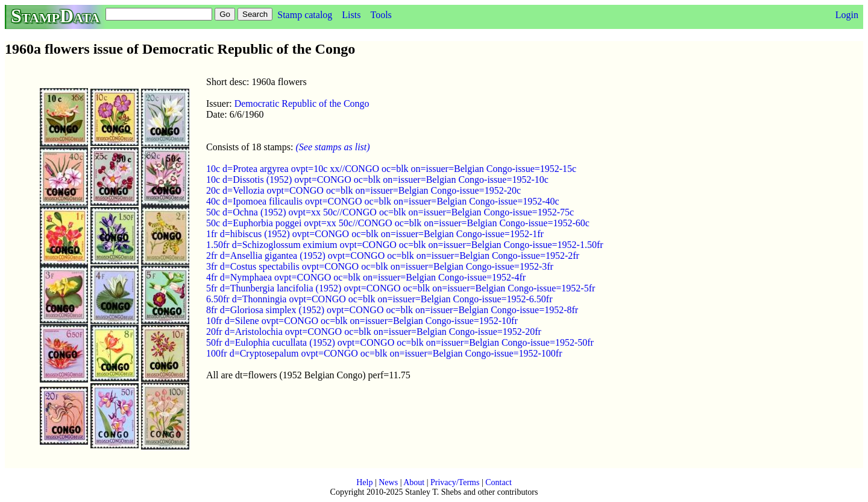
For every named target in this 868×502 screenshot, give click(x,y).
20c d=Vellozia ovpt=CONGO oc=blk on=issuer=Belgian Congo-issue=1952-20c (363, 190)
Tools (381, 15)
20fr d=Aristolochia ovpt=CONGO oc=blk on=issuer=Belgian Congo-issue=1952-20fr (374, 332)
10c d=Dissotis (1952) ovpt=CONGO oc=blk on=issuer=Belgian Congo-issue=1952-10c (377, 180)
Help (364, 482)
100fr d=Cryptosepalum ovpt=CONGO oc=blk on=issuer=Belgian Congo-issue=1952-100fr (384, 353)
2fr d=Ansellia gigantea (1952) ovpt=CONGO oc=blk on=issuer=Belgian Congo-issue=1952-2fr (393, 256)
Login (847, 15)
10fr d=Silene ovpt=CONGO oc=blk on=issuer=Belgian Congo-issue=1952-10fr (362, 321)
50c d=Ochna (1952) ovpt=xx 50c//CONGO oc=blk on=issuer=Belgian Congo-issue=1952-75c (390, 212)
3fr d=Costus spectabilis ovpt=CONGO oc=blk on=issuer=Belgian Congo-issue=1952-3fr (380, 266)
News (388, 482)
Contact (498, 482)
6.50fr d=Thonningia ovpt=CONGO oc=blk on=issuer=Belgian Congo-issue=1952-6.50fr (379, 299)
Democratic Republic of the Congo (302, 103)
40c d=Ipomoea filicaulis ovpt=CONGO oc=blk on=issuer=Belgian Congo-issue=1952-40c (383, 201)
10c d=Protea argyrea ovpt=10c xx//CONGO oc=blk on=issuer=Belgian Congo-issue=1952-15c (391, 169)
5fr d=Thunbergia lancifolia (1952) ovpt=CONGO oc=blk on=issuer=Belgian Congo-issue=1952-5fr (401, 288)
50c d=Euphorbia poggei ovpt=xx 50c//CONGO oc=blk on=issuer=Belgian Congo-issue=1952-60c (398, 223)
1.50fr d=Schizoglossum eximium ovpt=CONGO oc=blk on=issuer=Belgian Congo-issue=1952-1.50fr (405, 245)
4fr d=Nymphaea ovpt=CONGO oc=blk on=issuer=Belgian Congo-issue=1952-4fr (366, 277)
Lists (351, 15)
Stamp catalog (305, 15)
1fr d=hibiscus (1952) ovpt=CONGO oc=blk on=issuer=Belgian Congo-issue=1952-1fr (375, 234)
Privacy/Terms (455, 482)
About (414, 482)
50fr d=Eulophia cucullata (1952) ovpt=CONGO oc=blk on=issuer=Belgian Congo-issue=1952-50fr (400, 342)
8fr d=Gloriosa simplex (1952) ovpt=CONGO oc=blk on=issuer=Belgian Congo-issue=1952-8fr (392, 310)
